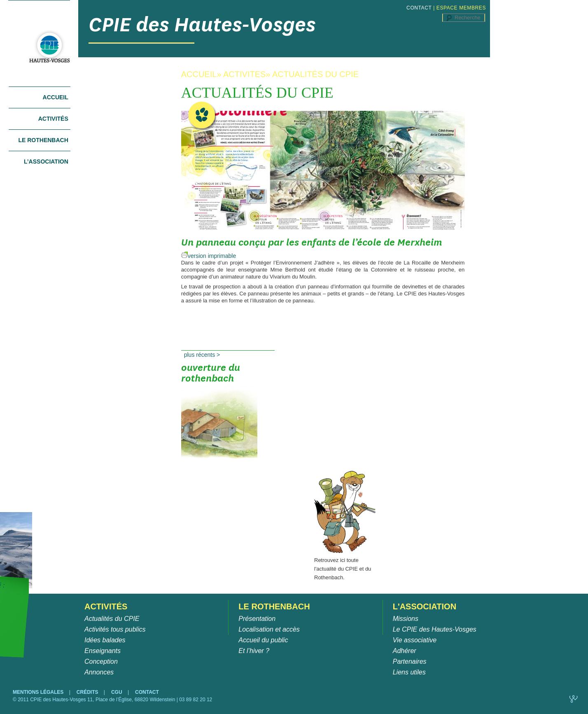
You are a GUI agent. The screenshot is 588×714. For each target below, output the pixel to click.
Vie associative (415, 640)
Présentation (257, 619)
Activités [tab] (53, 119)
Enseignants (103, 651)
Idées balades (105, 640)
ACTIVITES (244, 74)
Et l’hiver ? (254, 651)
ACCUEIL (199, 74)
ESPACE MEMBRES (461, 8)
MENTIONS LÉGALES (39, 692)
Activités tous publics (115, 629)
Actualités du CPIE (112, 619)
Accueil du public (263, 640)
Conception (101, 661)
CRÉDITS (88, 692)
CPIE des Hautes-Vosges (202, 25)
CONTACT (419, 8)
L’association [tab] (46, 162)
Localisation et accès (269, 629)
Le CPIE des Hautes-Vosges (435, 629)
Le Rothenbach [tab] (43, 140)
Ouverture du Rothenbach (219, 381)
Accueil (56, 97)
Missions (406, 619)
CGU (117, 692)
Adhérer (405, 651)
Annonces (99, 672)
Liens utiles (409, 672)
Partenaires (410, 661)
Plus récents (202, 355)
